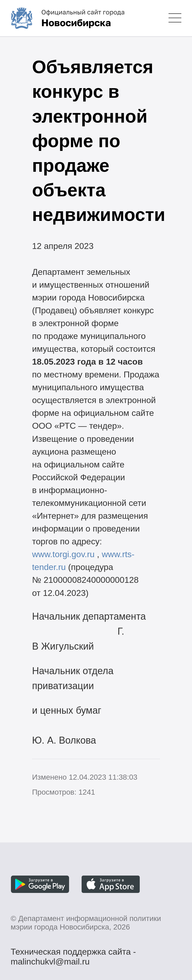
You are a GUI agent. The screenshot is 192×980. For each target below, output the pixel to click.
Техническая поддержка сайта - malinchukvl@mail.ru (73, 953)
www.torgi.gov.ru (63, 554)
